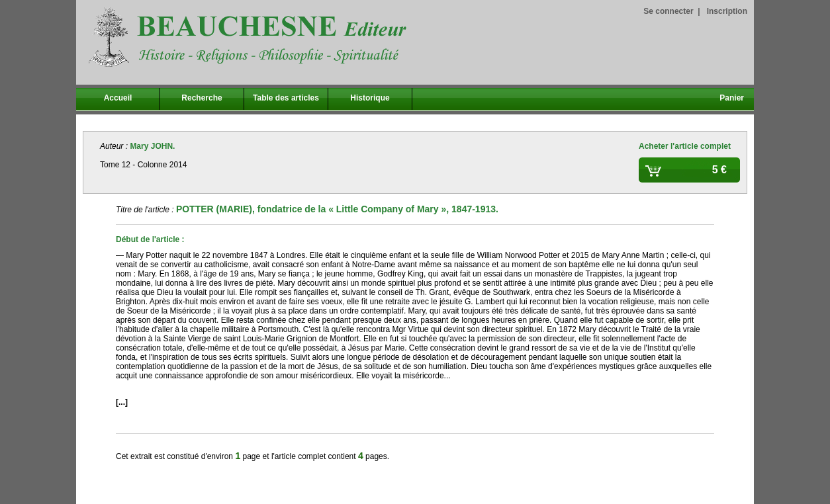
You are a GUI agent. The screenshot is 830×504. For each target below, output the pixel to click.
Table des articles (286, 98)
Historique (370, 98)
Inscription (727, 11)
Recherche (202, 98)
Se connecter (668, 11)
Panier (732, 98)
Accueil (118, 98)
